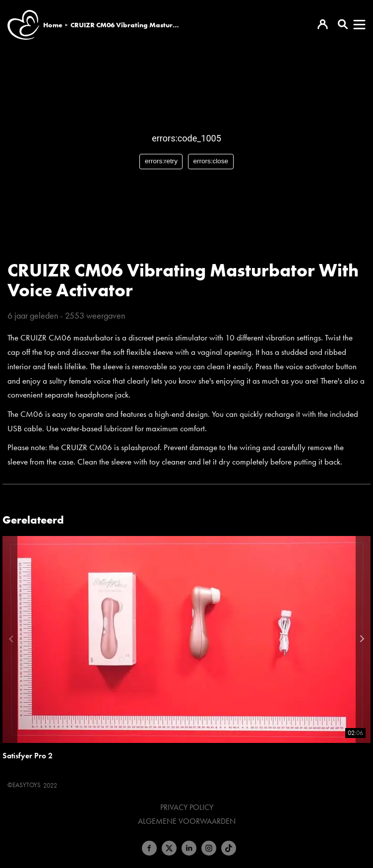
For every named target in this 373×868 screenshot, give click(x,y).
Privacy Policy (187, 807)
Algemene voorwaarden (187, 821)
